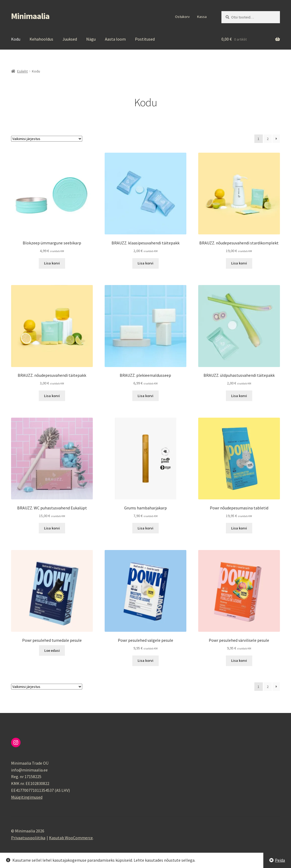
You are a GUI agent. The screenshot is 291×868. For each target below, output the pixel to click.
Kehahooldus (41, 39)
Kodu (16, 39)
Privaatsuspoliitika (28, 838)
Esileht (22, 71)
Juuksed (70, 39)
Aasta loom (115, 39)
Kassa (202, 17)
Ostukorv (182, 17)
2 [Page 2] (268, 139)
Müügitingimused (27, 797)
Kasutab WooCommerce (71, 838)
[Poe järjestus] (47, 139)
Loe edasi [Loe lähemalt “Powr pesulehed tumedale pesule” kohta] (52, 650)
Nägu (91, 39)
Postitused (145, 39)
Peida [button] (280, 860)
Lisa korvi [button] (52, 263)
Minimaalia (30, 16)
